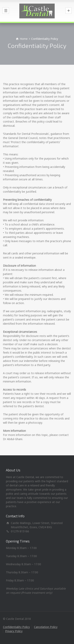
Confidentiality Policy (16, 627)
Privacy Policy (14, 631)
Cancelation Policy (46, 627)
